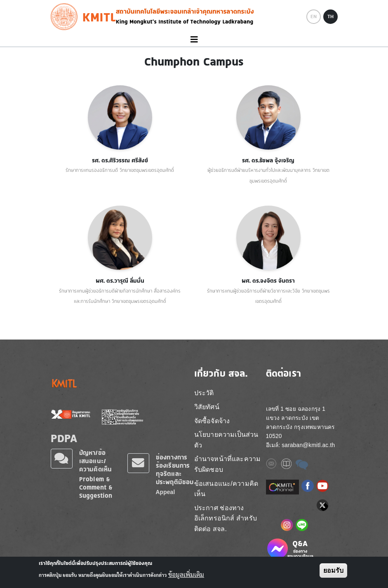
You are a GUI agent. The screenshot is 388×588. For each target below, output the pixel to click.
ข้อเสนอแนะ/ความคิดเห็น (226, 489)
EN (314, 16)
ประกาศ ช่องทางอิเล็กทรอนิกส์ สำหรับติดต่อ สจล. (226, 518)
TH (330, 16)
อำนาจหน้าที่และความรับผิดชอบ (228, 464)
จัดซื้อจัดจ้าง (212, 421)
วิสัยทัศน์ (207, 407)
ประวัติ (204, 393)
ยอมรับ (333, 570)
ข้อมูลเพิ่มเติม (186, 575)
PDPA (64, 438)
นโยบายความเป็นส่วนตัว (226, 440)
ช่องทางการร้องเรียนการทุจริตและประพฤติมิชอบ (175, 470)
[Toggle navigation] (194, 40)
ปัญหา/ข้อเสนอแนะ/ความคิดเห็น (96, 461)
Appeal (166, 492)
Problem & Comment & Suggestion (96, 487)
